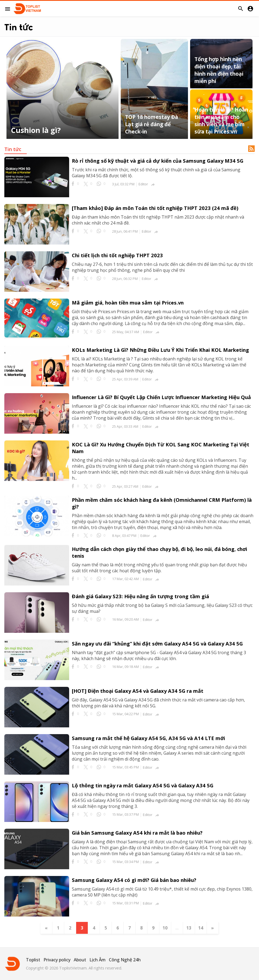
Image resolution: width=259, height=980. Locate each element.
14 (201, 928)
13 (189, 928)
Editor (143, 184)
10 (165, 928)
